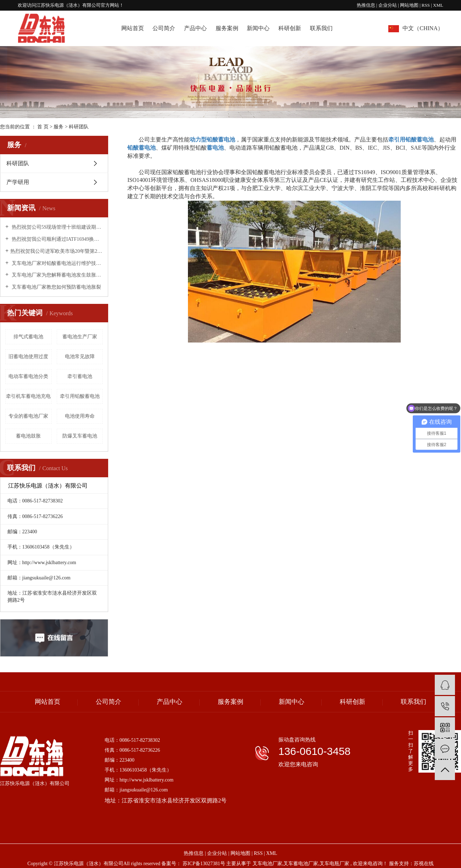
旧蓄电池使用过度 (28, 357)
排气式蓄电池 (28, 337)
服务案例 (227, 28)
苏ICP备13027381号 (204, 864)
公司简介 (164, 28)
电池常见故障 (80, 357)
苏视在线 (424, 864)
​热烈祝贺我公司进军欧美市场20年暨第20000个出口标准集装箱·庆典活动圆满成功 (57, 251)
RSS (426, 5)
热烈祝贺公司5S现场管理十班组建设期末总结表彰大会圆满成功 (57, 227)
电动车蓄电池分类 (28, 376)
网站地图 (410, 5)
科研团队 (18, 163)
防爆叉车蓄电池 (80, 436)
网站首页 (133, 28)
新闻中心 (258, 28)
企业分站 (388, 5)
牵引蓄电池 (80, 376)
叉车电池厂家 (267, 864)
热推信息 (366, 5)
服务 (59, 127)
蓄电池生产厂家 (80, 337)
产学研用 (18, 182)
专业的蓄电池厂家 (28, 416)
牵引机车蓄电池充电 (28, 396)
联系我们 (321, 28)
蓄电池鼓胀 (28, 436)
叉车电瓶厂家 (334, 864)
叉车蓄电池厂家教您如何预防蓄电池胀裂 (56, 287)
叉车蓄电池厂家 (301, 864)
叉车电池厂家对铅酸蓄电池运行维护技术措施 (57, 263)
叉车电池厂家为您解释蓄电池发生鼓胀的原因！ (57, 275)
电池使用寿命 (80, 416)
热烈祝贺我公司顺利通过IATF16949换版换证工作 (57, 239)
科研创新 (290, 28)
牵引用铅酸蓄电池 (80, 396)
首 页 (43, 127)
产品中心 (195, 28)
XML (438, 5)
